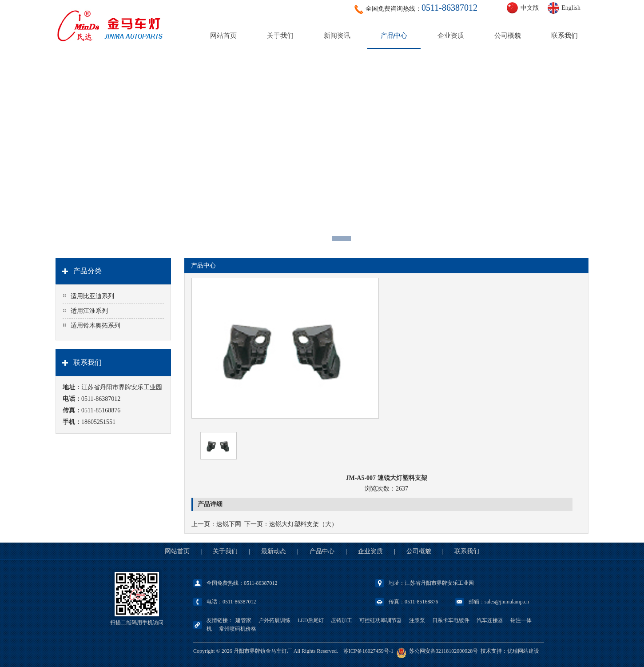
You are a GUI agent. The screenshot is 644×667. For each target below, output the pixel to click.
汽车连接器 (490, 620)
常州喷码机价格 (238, 629)
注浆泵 (417, 620)
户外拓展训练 (274, 620)
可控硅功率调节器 (381, 620)
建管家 (243, 620)
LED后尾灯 (311, 620)
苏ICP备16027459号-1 (368, 651)
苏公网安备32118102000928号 (444, 651)
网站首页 (223, 36)
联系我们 (564, 36)
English (571, 8)
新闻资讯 (337, 36)
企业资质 (451, 36)
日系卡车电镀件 (451, 620)
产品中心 (394, 36)
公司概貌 (508, 36)
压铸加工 (342, 620)
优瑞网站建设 (523, 651)
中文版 (530, 8)
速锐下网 (229, 524)
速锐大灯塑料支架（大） (303, 524)
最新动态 (274, 551)
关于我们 (280, 36)
